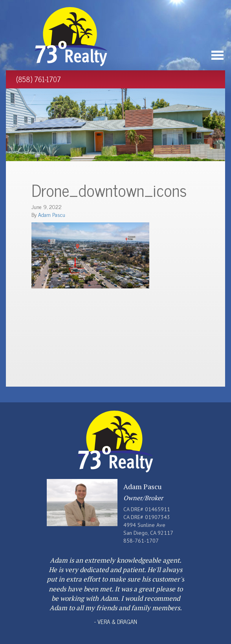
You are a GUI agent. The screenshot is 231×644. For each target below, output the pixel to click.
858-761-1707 (141, 541)
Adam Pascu (52, 214)
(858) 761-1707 (38, 79)
